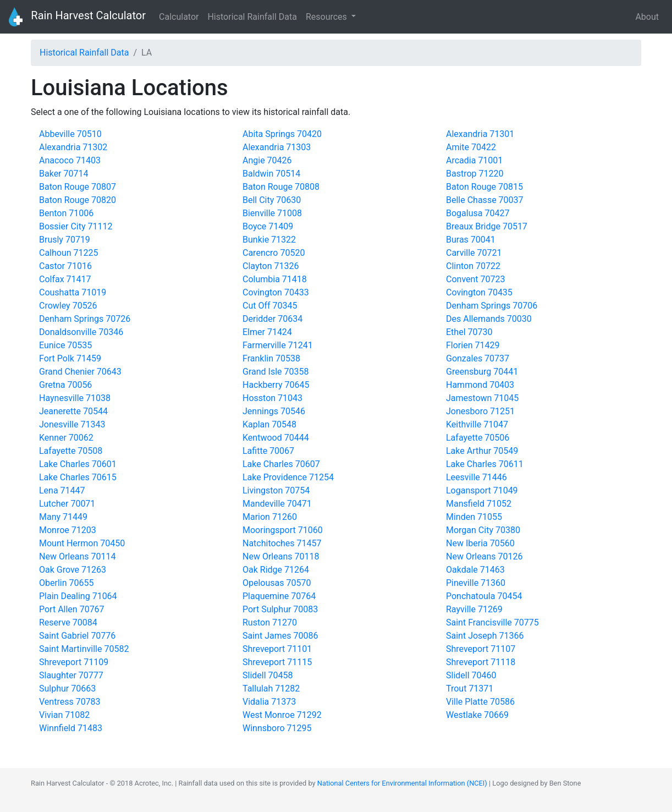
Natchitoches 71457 (282, 543)
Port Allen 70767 (72, 609)
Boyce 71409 (268, 226)
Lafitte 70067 (268, 451)
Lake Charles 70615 (78, 477)
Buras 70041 (471, 240)
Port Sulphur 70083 (280, 609)
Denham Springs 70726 (85, 319)
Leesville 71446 (477, 477)
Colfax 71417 (65, 279)
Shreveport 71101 (277, 649)
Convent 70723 (476, 279)
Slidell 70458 (268, 675)
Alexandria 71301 (480, 134)
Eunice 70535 (65, 345)
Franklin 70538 (271, 358)
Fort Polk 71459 (70, 358)
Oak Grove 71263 (73, 570)
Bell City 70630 (272, 200)
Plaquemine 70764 (279, 596)
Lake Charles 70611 (485, 464)
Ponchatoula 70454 (484, 596)
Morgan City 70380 (483, 530)
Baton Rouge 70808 (281, 187)
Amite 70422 (471, 147)
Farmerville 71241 (278, 345)
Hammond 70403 (480, 385)
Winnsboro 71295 (277, 728)
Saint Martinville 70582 (84, 649)
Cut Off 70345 (270, 306)
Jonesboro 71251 (480, 411)
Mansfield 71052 (479, 504)
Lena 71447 (62, 490)
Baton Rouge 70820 (78, 200)
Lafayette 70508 (71, 451)
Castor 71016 (65, 266)
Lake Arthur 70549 (482, 451)
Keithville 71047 (477, 424)
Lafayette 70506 (478, 438)
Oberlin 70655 (66, 583)
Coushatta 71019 (73, 292)
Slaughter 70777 (71, 675)
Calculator (179, 17)
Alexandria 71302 (73, 147)
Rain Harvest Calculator (77, 17)
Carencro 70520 (274, 253)
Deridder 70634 (272, 319)
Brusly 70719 (65, 240)
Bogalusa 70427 (478, 213)
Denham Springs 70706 (492, 306)
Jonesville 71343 (72, 424)
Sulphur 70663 (67, 688)
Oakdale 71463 (475, 570)
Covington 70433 (276, 292)
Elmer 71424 (267, 332)
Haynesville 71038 (75, 398)
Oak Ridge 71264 (276, 570)
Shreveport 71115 (277, 662)
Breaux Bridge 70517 (487, 226)
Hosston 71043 (272, 398)
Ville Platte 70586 (480, 702)
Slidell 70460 (471, 675)
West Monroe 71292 (282, 715)
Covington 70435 (479, 292)
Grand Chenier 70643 (80, 372)
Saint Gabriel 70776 (77, 636)
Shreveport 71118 (481, 662)
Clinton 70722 (473, 266)
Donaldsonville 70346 (81, 332)
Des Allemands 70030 (489, 319)
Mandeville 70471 (277, 504)
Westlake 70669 (477, 715)
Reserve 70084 (68, 622)
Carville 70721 (474, 253)
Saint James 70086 (280, 636)
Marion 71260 (270, 517)
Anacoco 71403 (70, 160)
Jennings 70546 (274, 411)
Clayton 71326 (271, 266)
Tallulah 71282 (271, 688)
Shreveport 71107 (481, 649)
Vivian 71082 (64, 715)
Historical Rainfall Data (252, 17)
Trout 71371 (470, 688)
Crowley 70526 (68, 306)
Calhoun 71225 (69, 253)
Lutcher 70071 (67, 504)
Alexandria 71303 (277, 147)
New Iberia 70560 (480, 543)
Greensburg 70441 (482, 372)
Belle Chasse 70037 (485, 200)
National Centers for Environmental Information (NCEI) (402, 783)
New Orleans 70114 (77, 556)
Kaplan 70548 (269, 424)
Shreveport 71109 (74, 662)
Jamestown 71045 (482, 398)
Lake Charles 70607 (281, 464)
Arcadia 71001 (474, 160)
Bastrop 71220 (475, 174)
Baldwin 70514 (271, 174)
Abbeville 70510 (70, 134)
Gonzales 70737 (478, 358)
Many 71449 (63, 517)
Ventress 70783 (70, 702)
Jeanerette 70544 (73, 411)
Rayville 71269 (474, 609)
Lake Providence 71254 (288, 477)
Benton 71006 (66, 213)
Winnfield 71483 (71, 728)
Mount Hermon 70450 (82, 543)
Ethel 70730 (469, 332)
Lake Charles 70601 (78, 464)
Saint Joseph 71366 (485, 636)
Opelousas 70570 (277, 583)
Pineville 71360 (476, 583)
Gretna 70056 (65, 385)
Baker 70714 (64, 174)
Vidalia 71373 (269, 702)
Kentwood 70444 (276, 438)
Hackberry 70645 (276, 385)
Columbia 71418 (275, 279)
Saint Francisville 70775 (492, 622)
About (647, 17)
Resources (327, 17)
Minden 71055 (474, 517)
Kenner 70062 (66, 438)
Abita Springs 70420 (282, 134)
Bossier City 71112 (76, 226)
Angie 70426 (267, 160)
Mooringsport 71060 (283, 530)
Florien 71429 (473, 345)
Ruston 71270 (270, 622)
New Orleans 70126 (484, 556)
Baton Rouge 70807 (78, 187)
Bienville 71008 (272, 213)
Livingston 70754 (276, 490)
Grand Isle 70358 (276, 372)
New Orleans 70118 (281, 556)
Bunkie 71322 (269, 240)
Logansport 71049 (482, 490)
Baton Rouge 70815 (484, 187)
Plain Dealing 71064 (78, 596)
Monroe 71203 (68, 530)
